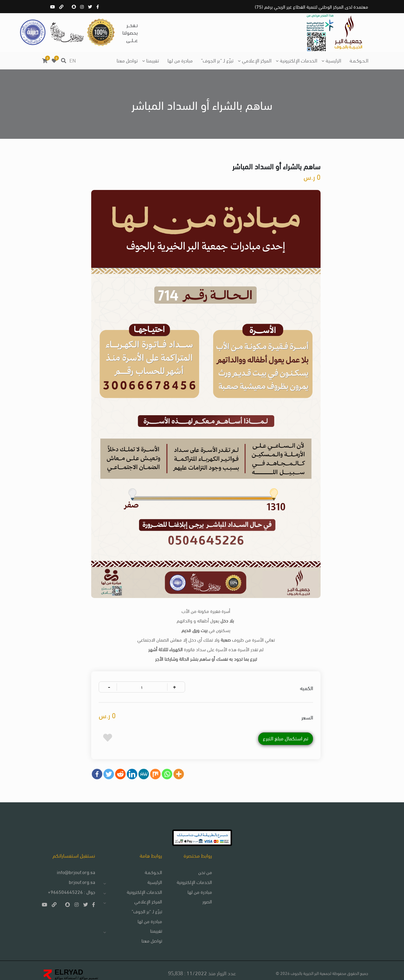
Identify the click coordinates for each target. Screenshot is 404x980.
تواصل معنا (127, 60)
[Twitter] (110, 764)
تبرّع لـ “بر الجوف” (217, 60)
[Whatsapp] (169, 764)
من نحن (202, 866)
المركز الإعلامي (257, 60)
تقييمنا (153, 60)
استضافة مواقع (66, 973)
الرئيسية (333, 60)
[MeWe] (145, 764)
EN (73, 60)
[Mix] (157, 764)
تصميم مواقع (89, 973)
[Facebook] (99, 764)
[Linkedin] (134, 764)
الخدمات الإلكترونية (299, 60)
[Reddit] (122, 764)
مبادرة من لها (180, 60)
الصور (205, 896)
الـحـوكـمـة (359, 60)
